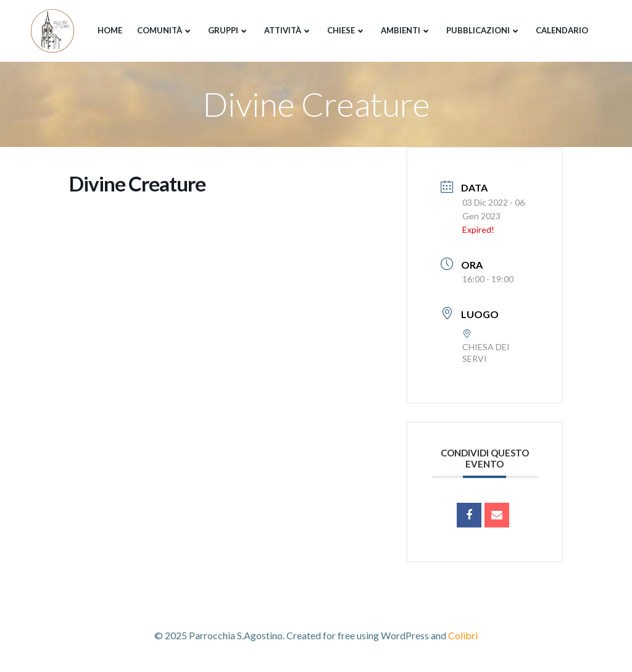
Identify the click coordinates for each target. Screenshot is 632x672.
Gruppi (229, 30)
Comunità (165, 30)
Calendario (562, 30)
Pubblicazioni (484, 30)
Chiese (347, 30)
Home (110, 30)
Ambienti (406, 30)
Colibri (463, 635)
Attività (288, 30)
